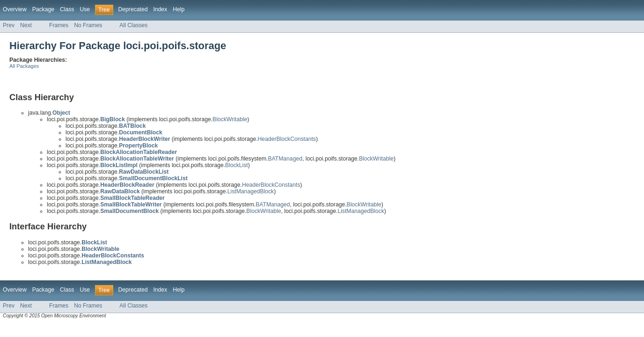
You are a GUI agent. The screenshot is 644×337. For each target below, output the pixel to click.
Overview (15, 9)
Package (43, 9)
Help (179, 9)
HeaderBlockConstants (287, 139)
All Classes (133, 25)
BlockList (237, 165)
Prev (9, 25)
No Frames (88, 25)
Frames (59, 25)
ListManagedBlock (251, 191)
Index (160, 9)
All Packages (24, 66)
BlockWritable (230, 119)
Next (26, 25)
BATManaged (285, 159)
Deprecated (133, 9)
